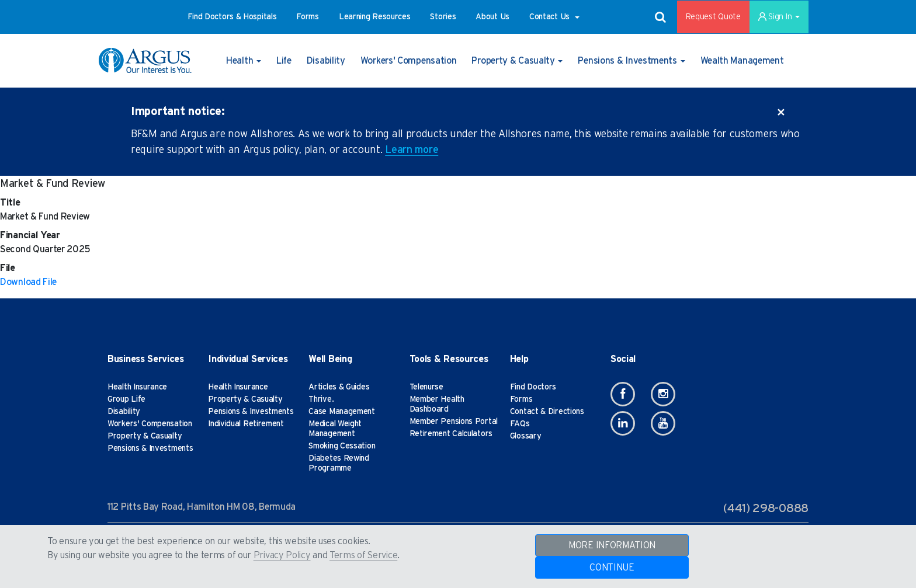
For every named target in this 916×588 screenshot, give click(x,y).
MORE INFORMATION (612, 545)
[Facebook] (623, 394)
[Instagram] (663, 394)
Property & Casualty (145, 436)
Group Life (126, 399)
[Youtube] (663, 423)
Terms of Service (363, 555)
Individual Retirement (246, 424)
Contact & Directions (547, 412)
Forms (521, 399)
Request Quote (713, 17)
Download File (28, 282)
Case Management (342, 412)
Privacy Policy (282, 555)
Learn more (412, 150)
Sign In (779, 17)
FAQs (520, 424)
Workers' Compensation (150, 424)
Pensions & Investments (150, 448)
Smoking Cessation (342, 446)
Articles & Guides (339, 387)
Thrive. (321, 399)
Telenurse (426, 387)
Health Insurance (137, 387)
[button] (232, 17)
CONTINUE (612, 568)
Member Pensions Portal (454, 422)
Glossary (526, 436)
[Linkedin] (623, 423)
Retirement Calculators (451, 434)
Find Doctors (533, 387)
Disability (124, 412)
